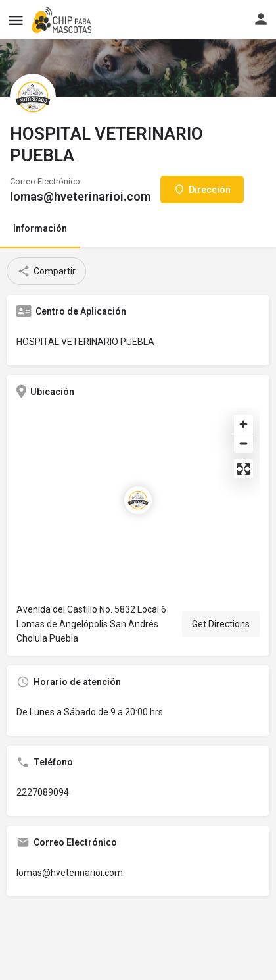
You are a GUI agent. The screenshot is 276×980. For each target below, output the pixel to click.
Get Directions (221, 624)
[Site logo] (63, 20)
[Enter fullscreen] (243, 469)
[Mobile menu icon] (16, 20)
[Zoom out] (243, 443)
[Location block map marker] (138, 500)
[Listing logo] (33, 97)
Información (40, 228)
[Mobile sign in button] (261, 19)
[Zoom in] (243, 424)
